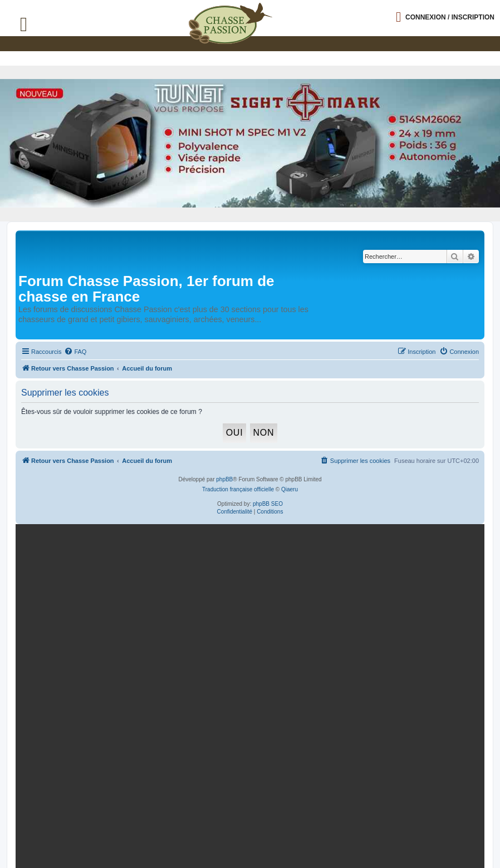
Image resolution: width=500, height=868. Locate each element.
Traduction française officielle (238, 489)
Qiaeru (290, 489)
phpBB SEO (268, 504)
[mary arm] (248, 607)
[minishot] (250, 143)
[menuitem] (75, 352)
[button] (492, 9)
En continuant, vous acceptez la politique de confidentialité (385, 667)
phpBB (224, 479)
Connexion (450, 17)
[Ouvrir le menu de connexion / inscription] (445, 17)
